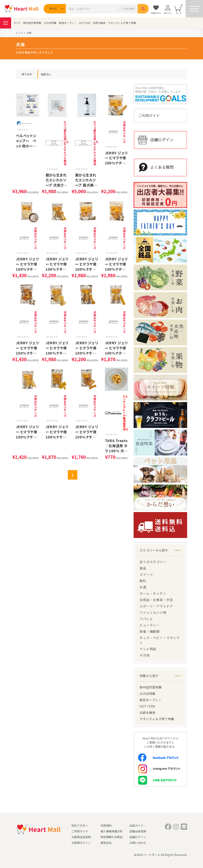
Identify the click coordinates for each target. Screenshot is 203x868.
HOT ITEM (85, 23)
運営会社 (106, 843)
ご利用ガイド (149, 115)
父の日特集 (50, 23)
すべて (17, 23)
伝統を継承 (99, 23)
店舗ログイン (138, 837)
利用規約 (106, 825)
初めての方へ (80, 825)
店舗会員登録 (138, 831)
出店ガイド (136, 825)
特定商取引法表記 (112, 837)
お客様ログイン (81, 843)
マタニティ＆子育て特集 (122, 23)
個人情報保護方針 (112, 831)
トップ (19, 33)
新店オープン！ (68, 23)
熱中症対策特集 (32, 23)
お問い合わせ (138, 843)
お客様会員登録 (81, 837)
